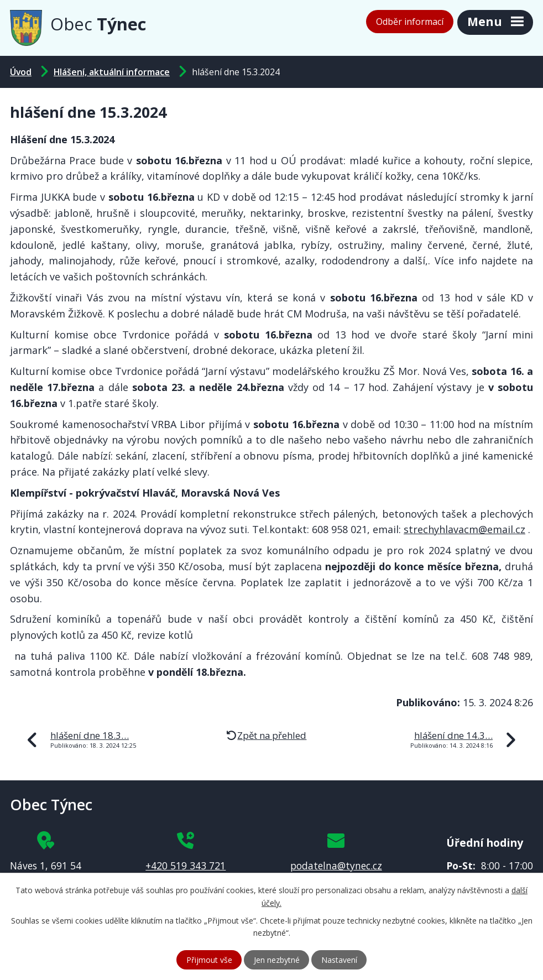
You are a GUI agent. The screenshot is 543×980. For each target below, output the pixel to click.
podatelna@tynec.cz (336, 866)
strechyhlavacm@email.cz (464, 529)
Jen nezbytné (277, 960)
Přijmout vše (209, 960)
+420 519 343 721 (186, 866)
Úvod (21, 72)
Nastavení (339, 960)
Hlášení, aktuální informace (112, 72)
